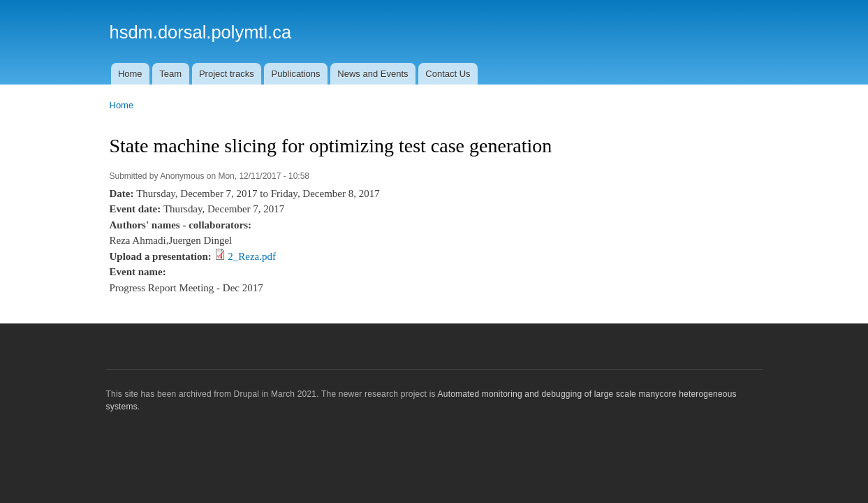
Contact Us (448, 74)
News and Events (373, 74)
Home (130, 74)
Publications (295, 74)
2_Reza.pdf (252, 256)
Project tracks (227, 74)
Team (170, 74)
